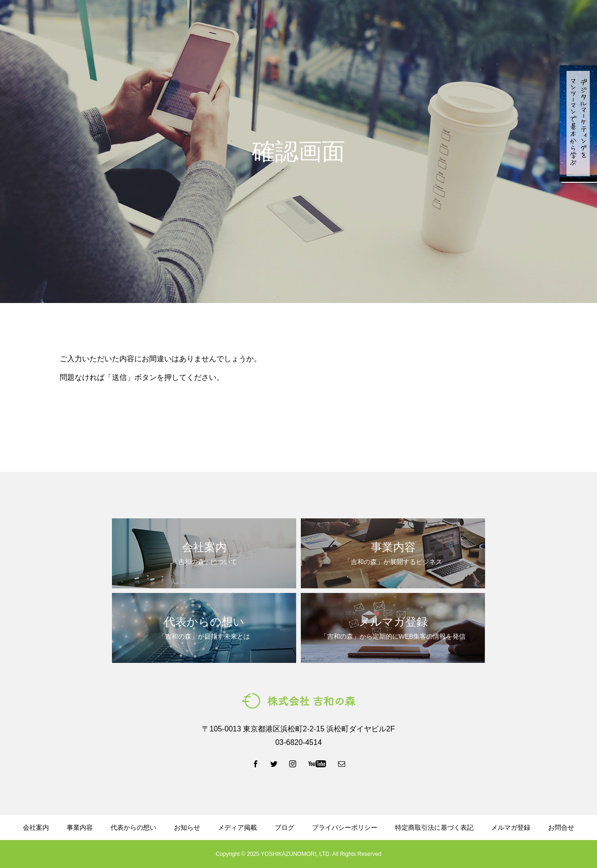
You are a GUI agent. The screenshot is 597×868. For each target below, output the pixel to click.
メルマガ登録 (448, 24)
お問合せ (561, 827)
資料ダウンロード (385, 24)
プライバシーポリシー (345, 827)
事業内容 (230, 24)
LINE (503, 24)
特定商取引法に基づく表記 (434, 827)
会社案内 (187, 24)
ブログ (333, 24)
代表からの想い (283, 24)
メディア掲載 (237, 827)
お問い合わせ (560, 24)
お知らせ (187, 827)
